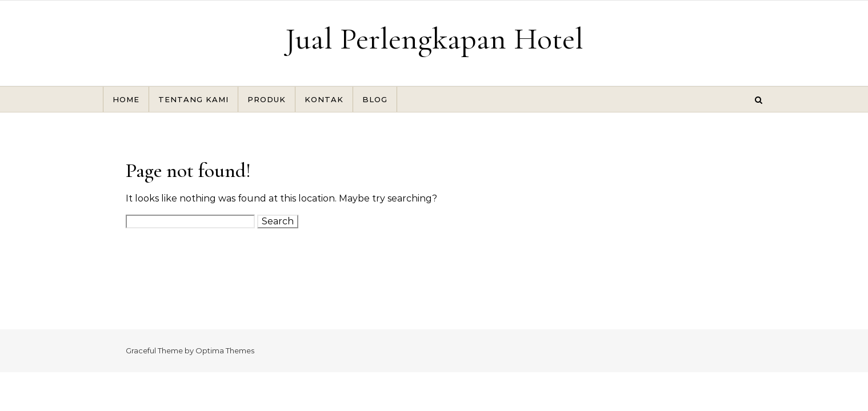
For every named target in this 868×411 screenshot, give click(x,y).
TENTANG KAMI (193, 99)
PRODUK (267, 99)
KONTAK (324, 99)
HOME (126, 99)
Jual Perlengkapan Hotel (434, 39)
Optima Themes (225, 350)
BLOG (375, 99)
